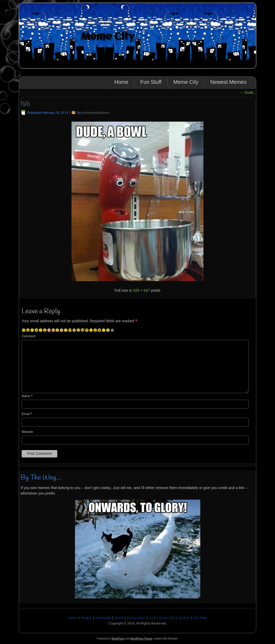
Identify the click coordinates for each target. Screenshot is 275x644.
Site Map (200, 618)
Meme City (108, 37)
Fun (176, 618)
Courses (163, 618)
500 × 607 (141, 291)
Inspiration (137, 618)
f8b (25, 104)
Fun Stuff (151, 82)
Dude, (247, 93)
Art (151, 618)
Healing (120, 618)
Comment (29, 336)
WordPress (118, 639)
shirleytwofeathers (96, 113)
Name (27, 396)
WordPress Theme (141, 639)
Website (27, 432)
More (186, 618)
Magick (86, 618)
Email (27, 414)
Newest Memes (228, 82)
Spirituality (103, 618)
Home (121, 82)
